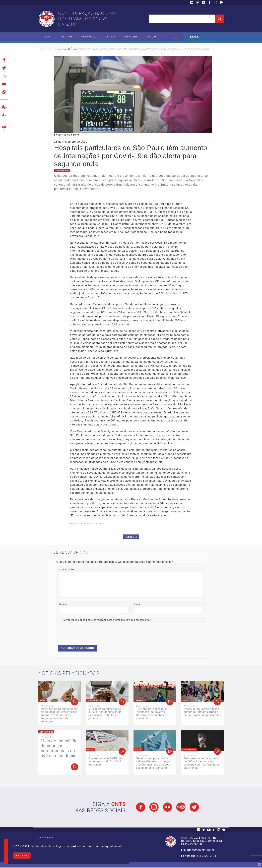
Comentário (67, 570)
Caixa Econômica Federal (194, 37)
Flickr (192, 3)
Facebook (210, 3)
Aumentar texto (4, 107)
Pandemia (131, 537)
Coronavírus (67, 49)
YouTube (204, 3)
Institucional (47, 838)
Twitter (198, 3)
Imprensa (110, 37)
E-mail (138, 605)
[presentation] (82, 633)
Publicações (89, 37)
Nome (63, 605)
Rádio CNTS (131, 37)
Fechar (22, 855)
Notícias (67, 37)
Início (46, 37)
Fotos (173, 37)
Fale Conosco (221, 3)
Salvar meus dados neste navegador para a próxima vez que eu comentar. (107, 620)
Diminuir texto (4, 115)
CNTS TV (152, 37)
